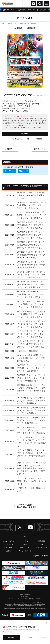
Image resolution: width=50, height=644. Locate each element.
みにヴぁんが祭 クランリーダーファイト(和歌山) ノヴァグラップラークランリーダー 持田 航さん (31, 275)
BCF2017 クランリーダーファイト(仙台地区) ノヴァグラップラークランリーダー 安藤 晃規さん (32, 265)
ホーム (3, 23)
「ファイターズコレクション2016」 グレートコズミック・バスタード (32, 481)
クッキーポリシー (25, 597)
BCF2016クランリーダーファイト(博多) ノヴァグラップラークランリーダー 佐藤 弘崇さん (31, 420)
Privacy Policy (7, 632)
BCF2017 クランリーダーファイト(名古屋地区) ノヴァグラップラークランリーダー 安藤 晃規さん (32, 225)
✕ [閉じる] (47, 623)
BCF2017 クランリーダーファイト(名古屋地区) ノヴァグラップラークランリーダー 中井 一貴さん (32, 235)
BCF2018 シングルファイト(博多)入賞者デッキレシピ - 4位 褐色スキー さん (31, 195)
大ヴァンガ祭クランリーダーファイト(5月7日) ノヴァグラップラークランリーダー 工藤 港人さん (31, 334)
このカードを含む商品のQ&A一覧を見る (26, 506)
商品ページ (23, 171)
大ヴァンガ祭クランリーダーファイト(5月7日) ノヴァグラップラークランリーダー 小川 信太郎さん (31, 344)
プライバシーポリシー (25, 595)
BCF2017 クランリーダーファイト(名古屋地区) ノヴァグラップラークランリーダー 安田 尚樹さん (32, 245)
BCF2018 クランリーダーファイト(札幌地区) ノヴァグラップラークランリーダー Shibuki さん (32, 205)
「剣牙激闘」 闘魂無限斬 (28, 351)
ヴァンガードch (33, 4)
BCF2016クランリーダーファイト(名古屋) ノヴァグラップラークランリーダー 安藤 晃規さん (31, 368)
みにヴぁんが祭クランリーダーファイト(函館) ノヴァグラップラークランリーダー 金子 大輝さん (31, 314)
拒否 (30, 638)
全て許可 (11, 638)
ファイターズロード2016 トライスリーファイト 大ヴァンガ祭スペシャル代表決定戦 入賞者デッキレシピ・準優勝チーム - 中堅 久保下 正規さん (32, 468)
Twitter (20, 527)
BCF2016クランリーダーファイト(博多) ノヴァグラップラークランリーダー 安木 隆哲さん (31, 410)
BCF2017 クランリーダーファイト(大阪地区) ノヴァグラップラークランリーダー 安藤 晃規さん (32, 284)
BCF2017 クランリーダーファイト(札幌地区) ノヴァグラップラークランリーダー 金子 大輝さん (32, 294)
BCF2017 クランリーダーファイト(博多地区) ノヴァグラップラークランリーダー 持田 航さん (32, 255)
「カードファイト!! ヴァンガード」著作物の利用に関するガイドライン (25, 599)
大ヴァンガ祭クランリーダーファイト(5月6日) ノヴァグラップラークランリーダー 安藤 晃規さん (31, 324)
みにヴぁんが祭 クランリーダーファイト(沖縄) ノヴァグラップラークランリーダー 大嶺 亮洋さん (31, 304)
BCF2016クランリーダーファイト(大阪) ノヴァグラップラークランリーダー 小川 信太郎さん (31, 378)
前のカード (12, 149)
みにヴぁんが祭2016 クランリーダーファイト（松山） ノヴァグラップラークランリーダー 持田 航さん (32, 430)
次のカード (38, 149)
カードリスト (12, 23)
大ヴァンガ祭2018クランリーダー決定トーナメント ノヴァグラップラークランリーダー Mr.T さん (31, 215)
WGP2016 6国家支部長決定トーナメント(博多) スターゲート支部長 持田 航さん (31, 358)
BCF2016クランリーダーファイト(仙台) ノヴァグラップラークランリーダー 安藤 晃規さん (31, 401)
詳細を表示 (44, 638)
